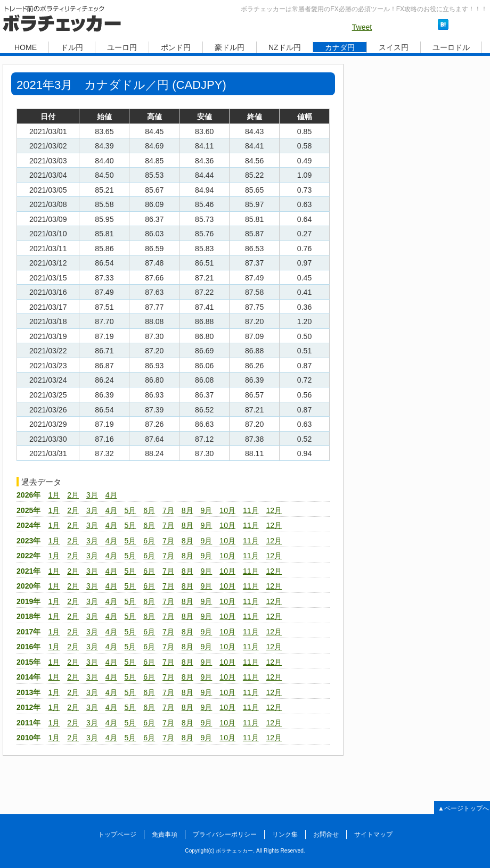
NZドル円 (285, 47)
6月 (149, 510)
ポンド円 (176, 47)
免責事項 (165, 834)
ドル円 (72, 47)
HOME (26, 47)
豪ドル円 (230, 47)
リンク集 (285, 834)
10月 (227, 510)
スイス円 (394, 47)
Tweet (362, 27)
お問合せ (326, 834)
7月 (168, 510)
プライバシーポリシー (225, 834)
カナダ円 (340, 47)
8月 (187, 510)
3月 (92, 495)
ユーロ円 (122, 47)
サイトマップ (373, 834)
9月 (207, 510)
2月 (73, 495)
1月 (54, 495)
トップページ (117, 834)
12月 (274, 510)
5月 (130, 510)
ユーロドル (451, 47)
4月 (111, 495)
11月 (251, 510)
